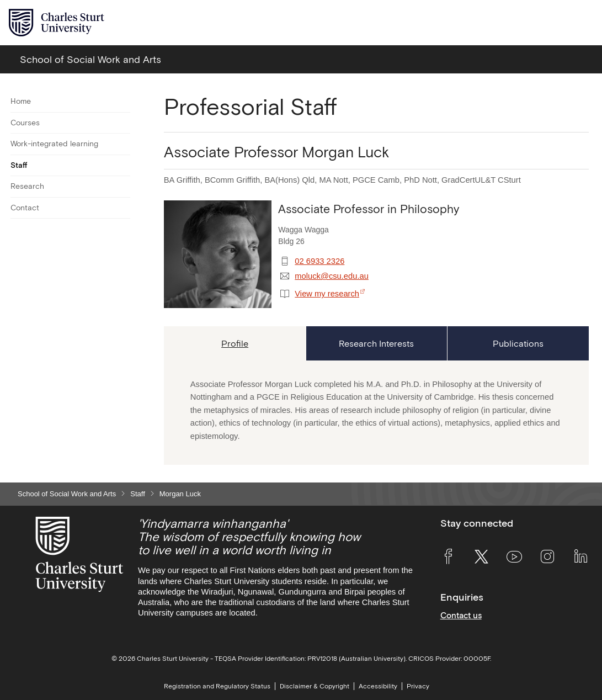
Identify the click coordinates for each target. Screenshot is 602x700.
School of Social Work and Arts (67, 494)
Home (21, 101)
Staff (19, 165)
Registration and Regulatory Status (217, 686)
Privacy (418, 686)
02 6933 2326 (319, 261)
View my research (327, 294)
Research (27, 186)
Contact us (461, 615)
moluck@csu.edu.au (332, 276)
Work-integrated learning (54, 144)
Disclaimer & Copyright (315, 686)
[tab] (235, 343)
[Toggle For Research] (123, 187)
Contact (25, 208)
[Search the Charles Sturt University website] (559, 23)
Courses (25, 123)
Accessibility (378, 686)
